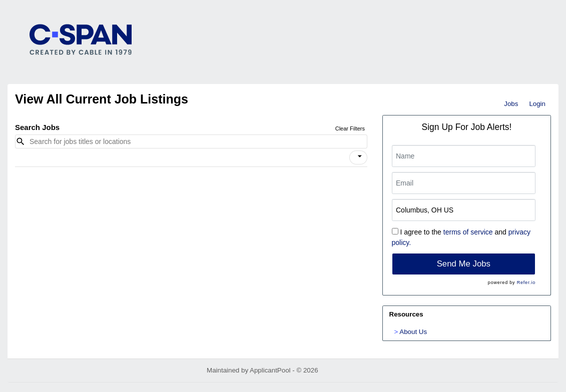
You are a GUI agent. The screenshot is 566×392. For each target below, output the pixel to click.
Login (537, 104)
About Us (413, 332)
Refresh (348, 370)
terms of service (468, 232)
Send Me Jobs (464, 264)
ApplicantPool (270, 370)
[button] (358, 157)
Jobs (511, 104)
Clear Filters (350, 128)
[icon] (360, 156)
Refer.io (526, 282)
